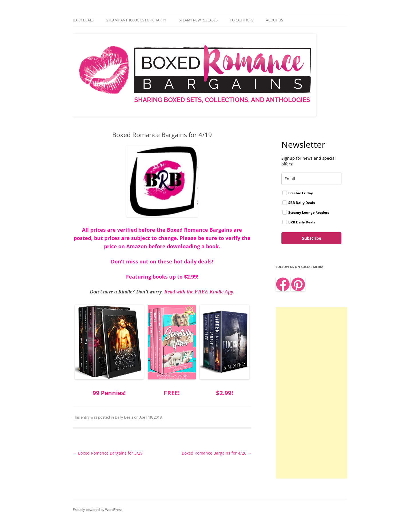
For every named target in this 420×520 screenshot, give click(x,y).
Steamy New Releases (198, 20)
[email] (311, 179)
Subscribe (312, 238)
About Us (275, 20)
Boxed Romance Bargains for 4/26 (217, 453)
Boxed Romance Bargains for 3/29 (108, 453)
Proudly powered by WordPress (98, 510)
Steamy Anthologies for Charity (136, 20)
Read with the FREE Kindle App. (199, 292)
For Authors (242, 20)
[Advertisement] (311, 393)
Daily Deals (83, 20)
